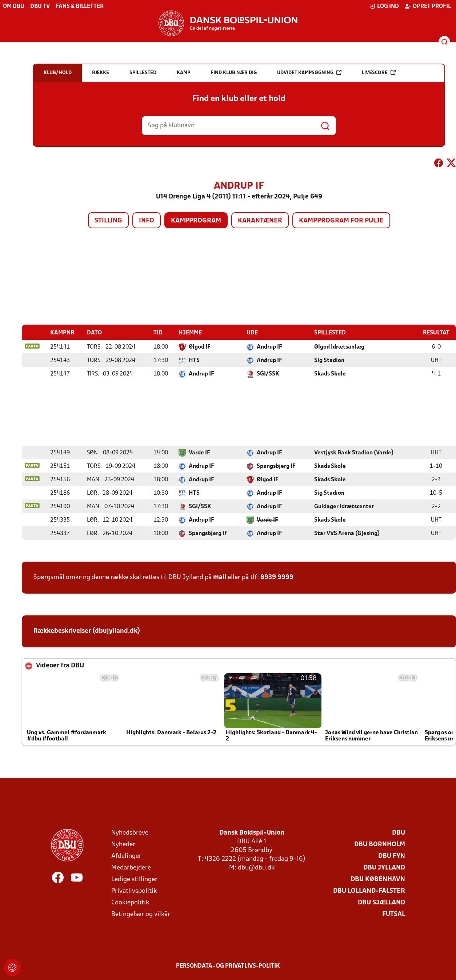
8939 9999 (277, 577)
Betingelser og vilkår (141, 914)
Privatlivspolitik (134, 891)
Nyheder (123, 844)
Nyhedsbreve (130, 833)
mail (220, 577)
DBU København (378, 879)
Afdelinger (126, 856)
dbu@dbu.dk (256, 867)
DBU (399, 833)
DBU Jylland (384, 867)
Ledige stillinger (134, 879)
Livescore (379, 73)
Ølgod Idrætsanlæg (339, 347)
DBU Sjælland (381, 902)
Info (147, 221)
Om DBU (14, 7)
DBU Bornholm (380, 844)
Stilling (108, 221)
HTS (194, 360)
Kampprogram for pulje (341, 221)
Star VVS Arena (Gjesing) (347, 533)
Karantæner (260, 221)
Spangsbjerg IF (276, 466)
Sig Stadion (329, 360)
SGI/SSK (268, 374)
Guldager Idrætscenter (344, 506)
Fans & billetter (80, 7)
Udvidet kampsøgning (309, 73)
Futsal (394, 914)
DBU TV (40, 7)
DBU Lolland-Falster (369, 891)
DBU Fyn (392, 856)
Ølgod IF (200, 347)
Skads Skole (330, 374)
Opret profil (428, 6)
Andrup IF (269, 347)
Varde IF (199, 453)
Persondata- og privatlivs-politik (228, 966)
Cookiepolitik (130, 902)
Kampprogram (196, 221)
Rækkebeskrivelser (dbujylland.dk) (87, 631)
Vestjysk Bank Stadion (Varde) (354, 453)
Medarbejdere (131, 867)
